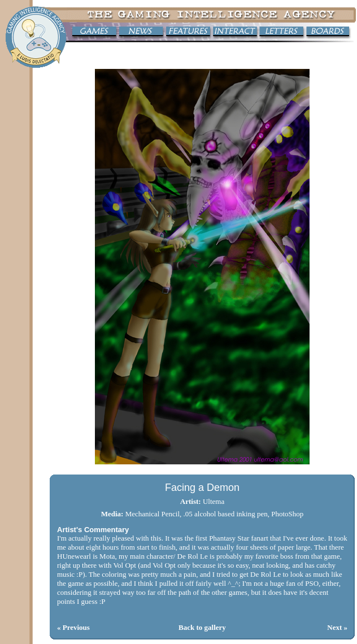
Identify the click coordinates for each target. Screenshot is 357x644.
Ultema (214, 501)
